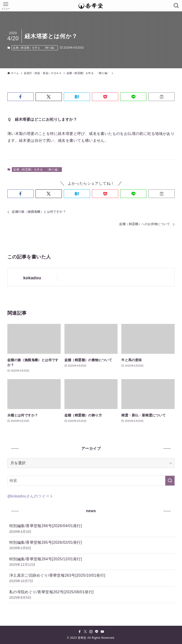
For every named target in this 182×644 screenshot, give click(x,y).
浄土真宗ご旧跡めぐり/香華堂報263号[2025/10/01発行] (91, 578)
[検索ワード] (91, 481)
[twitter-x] (85, 632)
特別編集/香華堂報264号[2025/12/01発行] (91, 562)
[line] (97, 632)
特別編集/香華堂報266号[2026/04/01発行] (91, 529)
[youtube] (102, 632)
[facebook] (80, 632)
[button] (20, 97)
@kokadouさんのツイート (30, 496)
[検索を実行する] (170, 481)
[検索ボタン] (176, 6)
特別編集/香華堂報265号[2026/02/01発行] (91, 545)
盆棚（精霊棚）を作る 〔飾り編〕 (35, 48)
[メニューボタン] (6, 6)
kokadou (32, 278)
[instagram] (91, 632)
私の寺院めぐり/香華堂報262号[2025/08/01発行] (91, 595)
